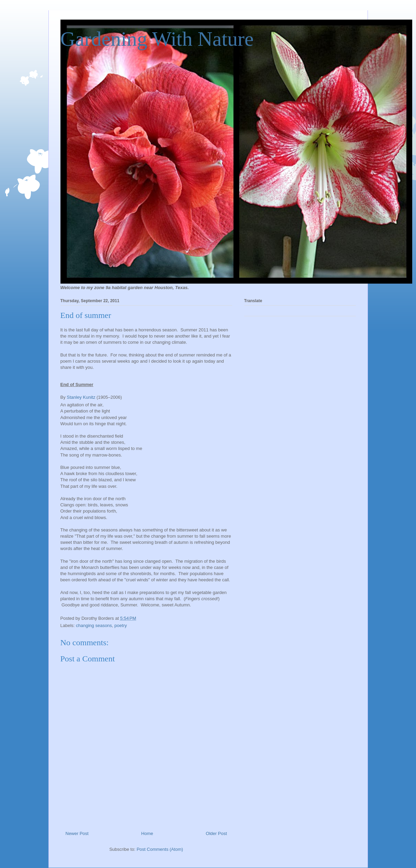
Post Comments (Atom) (160, 849)
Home (147, 833)
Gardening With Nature (157, 39)
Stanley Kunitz (81, 397)
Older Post (216, 833)
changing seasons (94, 625)
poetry (121, 625)
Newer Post (77, 833)
